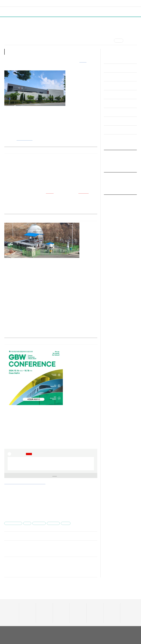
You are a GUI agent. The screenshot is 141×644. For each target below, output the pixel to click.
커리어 (83, 3)
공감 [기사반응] (121, 41)
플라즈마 (63, 519)
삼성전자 (47, 189)
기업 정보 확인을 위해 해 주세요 (50, 471)
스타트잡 (108, 607)
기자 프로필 (126, 615)
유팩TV (91, 604)
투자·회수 (58, 604)
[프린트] (136, 41)
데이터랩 (36, 3)
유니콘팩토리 (12, 3)
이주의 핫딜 (59, 607)
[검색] (135, 3)
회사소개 (113, 628)
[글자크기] (131, 41)
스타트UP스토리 (49, 3)
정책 (31, 12)
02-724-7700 (15, 635)
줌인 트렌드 (75, 604)
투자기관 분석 (9, 609)
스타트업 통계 (9, 604)
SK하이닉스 (82, 189)
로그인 (131, 3)
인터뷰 (48, 12)
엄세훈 (26, 519)
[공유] (127, 41)
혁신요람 (92, 3)
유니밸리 (125, 607)
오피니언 (101, 3)
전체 (8, 12)
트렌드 (67, 3)
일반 (23, 12)
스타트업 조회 (9, 607)
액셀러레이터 (127, 604)
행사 (39, 12)
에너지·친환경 (38, 519)
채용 (107, 604)
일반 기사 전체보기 (112, 221)
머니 (60, 3)
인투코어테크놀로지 (13, 519)
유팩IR (91, 607)
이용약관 (121, 628)
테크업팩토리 (76, 607)
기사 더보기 (92, 486)
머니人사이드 (59, 609)
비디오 (75, 3)
